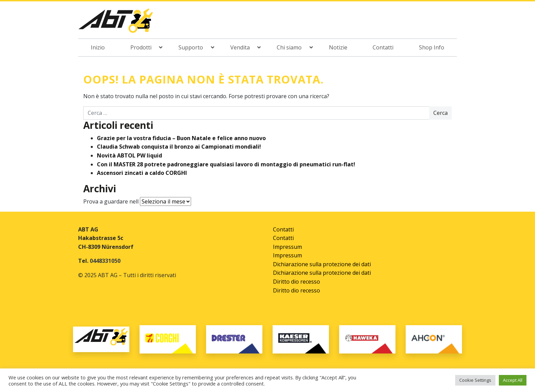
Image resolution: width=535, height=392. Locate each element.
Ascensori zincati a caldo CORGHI (142, 173)
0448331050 (105, 261)
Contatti (283, 229)
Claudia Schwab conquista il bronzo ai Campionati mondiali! (179, 147)
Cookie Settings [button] (475, 380)
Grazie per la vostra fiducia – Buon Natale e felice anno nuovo (181, 138)
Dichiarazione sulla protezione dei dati (322, 264)
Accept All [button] (513, 380)
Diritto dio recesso (297, 282)
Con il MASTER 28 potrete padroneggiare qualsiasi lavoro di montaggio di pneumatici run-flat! (226, 164)
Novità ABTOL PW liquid (129, 155)
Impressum (287, 247)
